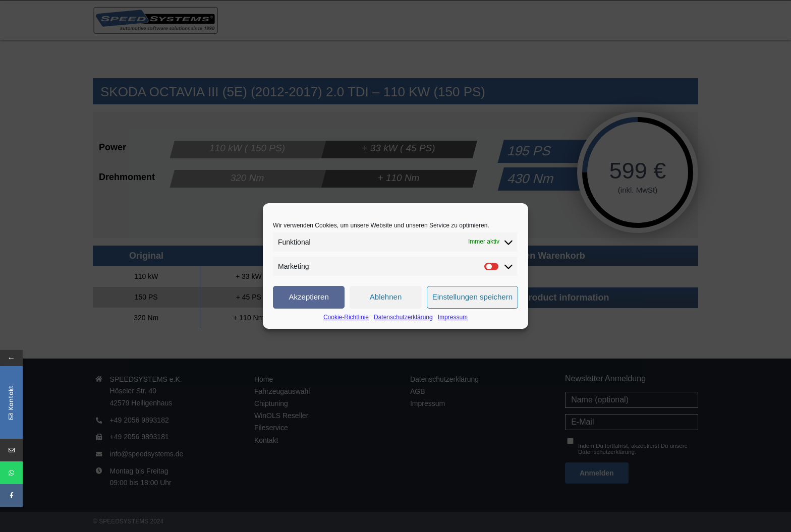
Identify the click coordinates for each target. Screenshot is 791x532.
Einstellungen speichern (472, 297)
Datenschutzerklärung (403, 317)
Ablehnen (386, 297)
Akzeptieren (309, 297)
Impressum (453, 317)
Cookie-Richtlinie (346, 317)
